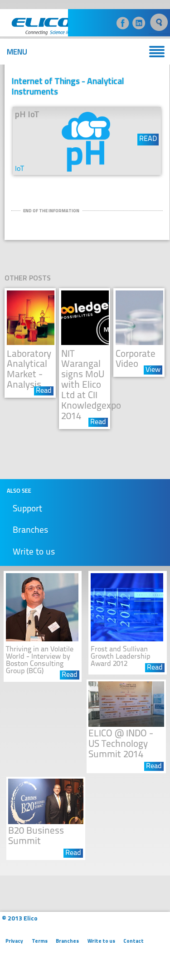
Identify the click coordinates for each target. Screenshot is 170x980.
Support (27, 509)
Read (44, 391)
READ (148, 139)
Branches (30, 531)
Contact (134, 941)
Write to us (34, 552)
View (153, 370)
